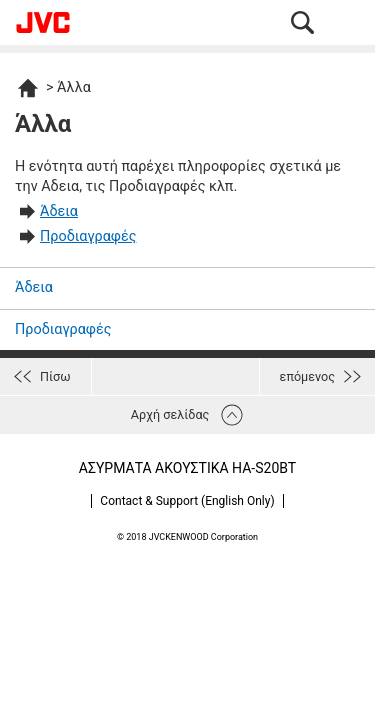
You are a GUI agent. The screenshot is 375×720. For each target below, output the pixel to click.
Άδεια (59, 211)
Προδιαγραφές (88, 236)
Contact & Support (187, 501)
